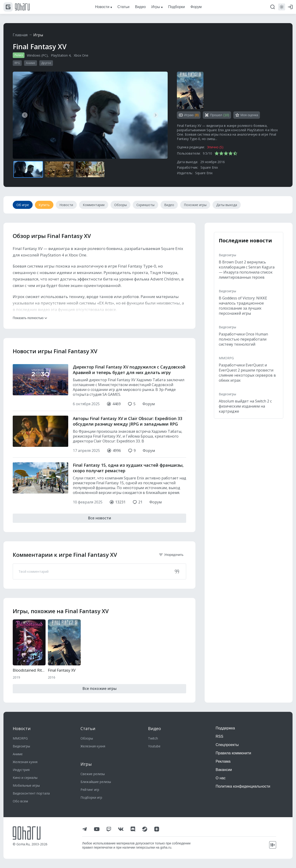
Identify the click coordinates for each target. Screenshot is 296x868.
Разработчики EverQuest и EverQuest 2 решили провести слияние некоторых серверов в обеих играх (247, 373)
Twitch (153, 738)
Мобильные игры (26, 785)
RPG (17, 63)
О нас (221, 778)
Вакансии (224, 770)
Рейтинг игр (90, 790)
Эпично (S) (215, 147)
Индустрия (21, 770)
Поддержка (225, 728)
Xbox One (81, 55)
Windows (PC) (37, 55)
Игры (38, 35)
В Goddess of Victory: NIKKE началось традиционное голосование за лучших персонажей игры (243, 306)
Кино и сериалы (25, 778)
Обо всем (20, 801)
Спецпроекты (227, 745)
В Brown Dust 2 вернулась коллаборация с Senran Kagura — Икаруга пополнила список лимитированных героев (247, 270)
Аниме (31, 63)
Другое (46, 63)
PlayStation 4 (61, 55)
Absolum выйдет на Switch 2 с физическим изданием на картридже (245, 406)
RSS (220, 736)
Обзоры (87, 738)
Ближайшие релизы (96, 782)
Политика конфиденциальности (243, 786)
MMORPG (226, 358)
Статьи (88, 728)
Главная (20, 35)
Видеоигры (227, 255)
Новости (22, 728)
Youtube (154, 746)
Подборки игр (91, 797)
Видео (154, 728)
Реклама (223, 761)
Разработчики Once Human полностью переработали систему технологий (243, 339)
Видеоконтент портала (31, 793)
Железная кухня (25, 762)
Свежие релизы (93, 774)
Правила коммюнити (234, 753)
